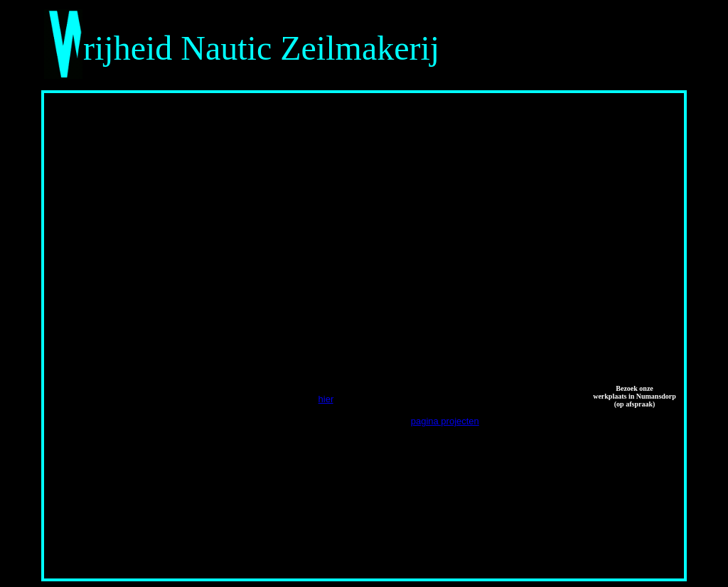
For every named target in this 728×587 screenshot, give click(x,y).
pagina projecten (445, 421)
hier (326, 399)
